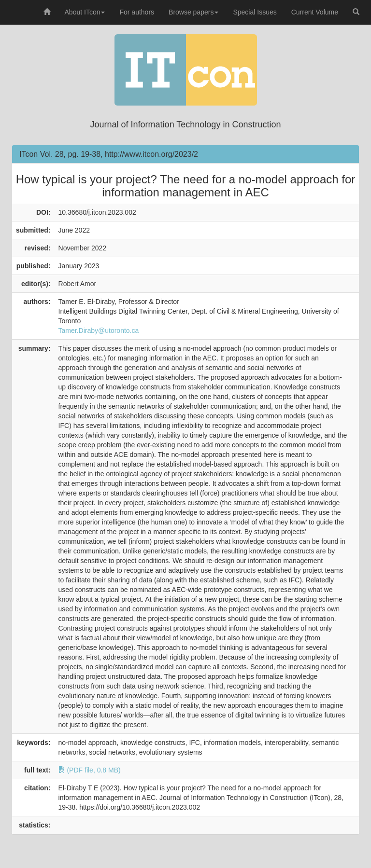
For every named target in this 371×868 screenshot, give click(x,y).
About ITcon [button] (85, 12)
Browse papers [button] (193, 12)
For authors (137, 12)
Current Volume (315, 12)
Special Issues (255, 12)
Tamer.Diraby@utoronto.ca (99, 331)
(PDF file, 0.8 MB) (90, 770)
